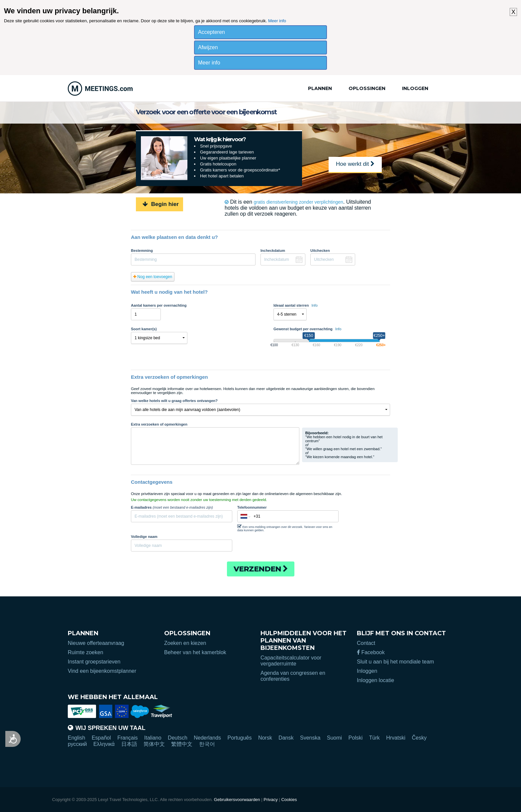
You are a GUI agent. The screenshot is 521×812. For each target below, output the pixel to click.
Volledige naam (144, 537)
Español (101, 738)
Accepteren (211, 32)
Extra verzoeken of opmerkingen (159, 424)
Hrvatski (396, 738)
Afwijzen (208, 47)
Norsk (265, 738)
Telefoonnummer (252, 507)
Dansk (286, 738)
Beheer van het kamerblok (195, 652)
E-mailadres (172, 507)
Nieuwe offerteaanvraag (96, 643)
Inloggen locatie (375, 680)
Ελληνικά (104, 744)
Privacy (271, 800)
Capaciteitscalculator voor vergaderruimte (291, 661)
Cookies (289, 800)
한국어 (207, 744)
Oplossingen (367, 88)
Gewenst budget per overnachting (307, 329)
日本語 (129, 744)
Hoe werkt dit (355, 164)
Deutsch (178, 738)
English (76, 738)
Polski (356, 738)
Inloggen (415, 88)
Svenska (310, 738)
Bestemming (142, 251)
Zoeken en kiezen (185, 643)
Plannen (320, 88)
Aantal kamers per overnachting (159, 305)
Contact (366, 643)
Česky (419, 738)
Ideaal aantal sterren (296, 305)
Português (240, 738)
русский (77, 744)
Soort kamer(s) (144, 329)
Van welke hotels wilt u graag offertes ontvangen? (174, 401)
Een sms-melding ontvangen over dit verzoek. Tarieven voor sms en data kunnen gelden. (285, 528)
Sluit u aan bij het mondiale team (395, 662)
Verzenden (261, 569)
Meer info (277, 21)
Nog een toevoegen (153, 277)
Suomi (334, 738)
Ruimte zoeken (86, 652)
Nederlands (207, 738)
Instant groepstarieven (94, 662)
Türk (374, 738)
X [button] (513, 12)
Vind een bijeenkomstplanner (102, 671)
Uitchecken (320, 251)
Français (127, 738)
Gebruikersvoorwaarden (237, 800)
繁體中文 (182, 744)
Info (314, 305)
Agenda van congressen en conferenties (293, 676)
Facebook (371, 652)
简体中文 (154, 744)
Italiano (153, 738)
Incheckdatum (273, 251)
